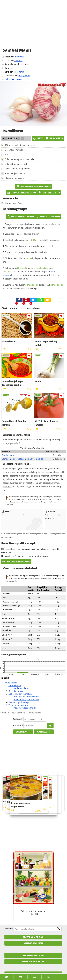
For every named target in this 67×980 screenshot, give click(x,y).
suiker (37, 268)
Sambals (18, 61)
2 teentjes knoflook (14, 150)
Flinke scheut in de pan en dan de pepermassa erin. (33, 260)
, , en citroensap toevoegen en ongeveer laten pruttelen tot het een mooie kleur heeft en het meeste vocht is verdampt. (32, 273)
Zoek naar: (8, 929)
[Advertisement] (33, 27)
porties (10, 68)
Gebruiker (18, 719)
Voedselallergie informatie (26, 699)
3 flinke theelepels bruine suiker (20, 159)
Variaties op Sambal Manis (26, 697)
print (38, 138)
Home (3, 713)
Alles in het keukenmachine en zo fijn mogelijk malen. (30, 246)
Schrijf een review (13, 79)
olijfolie (25, 258)
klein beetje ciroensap (15, 173)
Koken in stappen (48, 217)
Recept (11, 713)
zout (54, 285)
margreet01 (24, 76)
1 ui (7, 155)
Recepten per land (33, 955)
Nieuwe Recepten (33, 943)
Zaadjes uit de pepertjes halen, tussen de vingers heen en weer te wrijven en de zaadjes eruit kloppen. (31, 226)
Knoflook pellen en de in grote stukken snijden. (32, 240)
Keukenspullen (21, 688)
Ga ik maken (54, 138)
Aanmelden (44, 732)
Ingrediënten (15, 685)
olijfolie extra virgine (15, 178)
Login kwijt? (23, 732)
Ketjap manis (16, 268)
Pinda (6, 512)
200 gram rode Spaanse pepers (20, 145)
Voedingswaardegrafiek (25, 708)
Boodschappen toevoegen (33, 186)
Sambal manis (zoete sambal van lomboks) (22, 459)
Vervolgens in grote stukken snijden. (22, 234)
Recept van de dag (33, 937)
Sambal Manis (9, 455)
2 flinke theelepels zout (16, 164)
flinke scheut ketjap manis (17, 169)
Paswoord (18, 725)
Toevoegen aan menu (21, 193)
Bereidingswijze (16, 691)
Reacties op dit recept (19, 702)
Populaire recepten (33, 962)
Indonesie (19, 57)
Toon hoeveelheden (20, 217)
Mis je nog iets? (49, 193)
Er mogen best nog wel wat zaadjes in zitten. (26, 252)
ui (30, 240)
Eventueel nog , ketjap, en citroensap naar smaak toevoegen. (33, 287)
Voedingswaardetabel (19, 705)
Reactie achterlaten (16, 562)
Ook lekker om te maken (20, 694)
